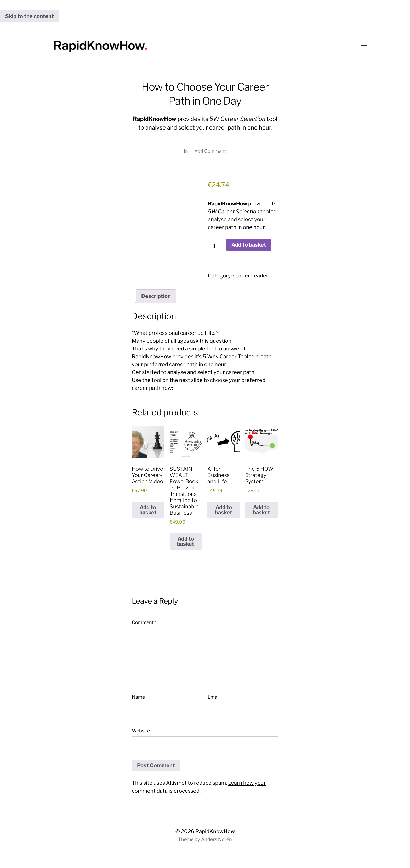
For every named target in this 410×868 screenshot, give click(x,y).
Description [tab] (156, 296)
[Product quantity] (216, 246)
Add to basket (249, 245)
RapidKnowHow (215, 831)
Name (138, 697)
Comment (144, 622)
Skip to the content (30, 16)
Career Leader (251, 276)
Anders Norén (217, 839)
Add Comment (210, 151)
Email (213, 697)
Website (141, 731)
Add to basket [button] (148, 510)
